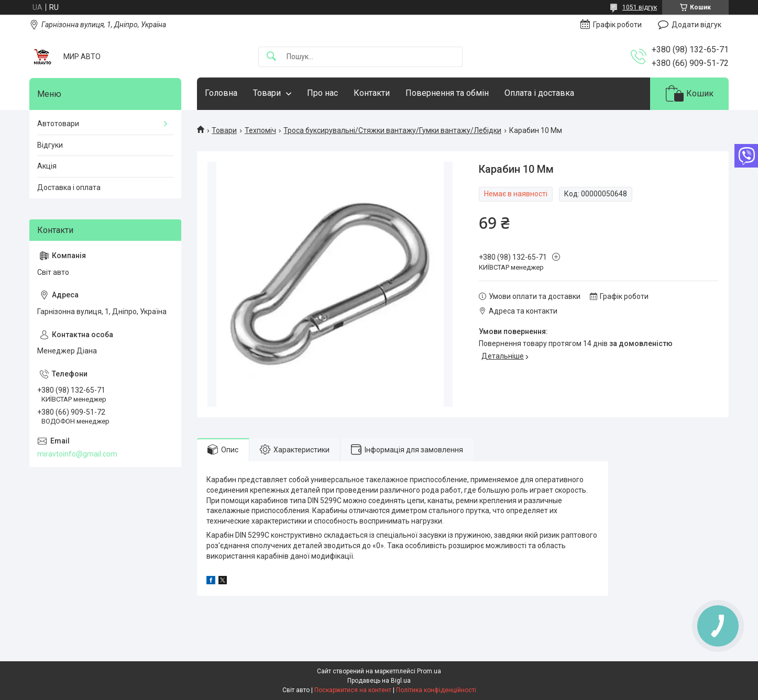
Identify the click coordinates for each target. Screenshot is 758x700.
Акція (47, 166)
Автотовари (58, 124)
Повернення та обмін (447, 93)
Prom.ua (429, 671)
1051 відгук (640, 7)
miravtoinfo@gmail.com (77, 454)
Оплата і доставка (539, 93)
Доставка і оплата (69, 187)
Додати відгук (696, 25)
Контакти (372, 93)
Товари (267, 93)
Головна (221, 93)
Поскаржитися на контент (353, 690)
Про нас (322, 93)
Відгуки (50, 145)
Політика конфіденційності (436, 690)
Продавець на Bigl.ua (379, 681)
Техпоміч (260, 130)
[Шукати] (271, 57)
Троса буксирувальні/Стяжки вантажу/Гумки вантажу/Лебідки (392, 130)
